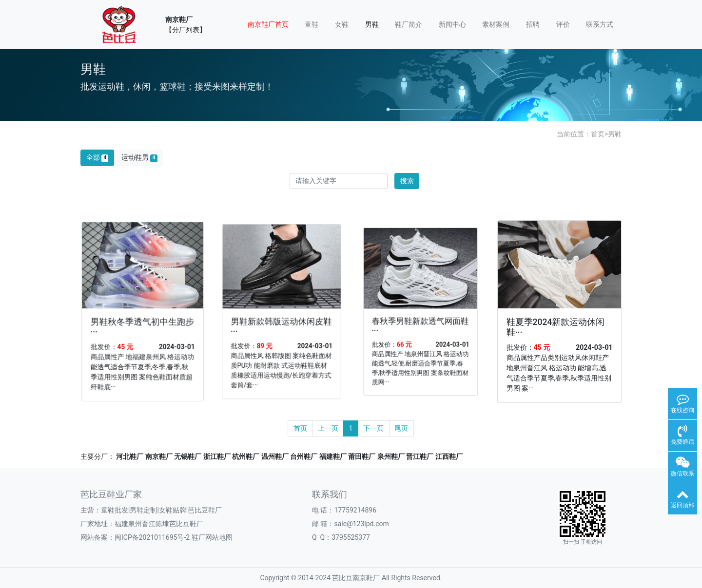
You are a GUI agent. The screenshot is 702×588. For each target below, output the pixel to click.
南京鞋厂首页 (268, 24)
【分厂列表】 (186, 30)
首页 (598, 134)
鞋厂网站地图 (212, 537)
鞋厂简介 (409, 24)
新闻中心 (452, 24)
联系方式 (600, 24)
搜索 (407, 181)
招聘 (533, 24)
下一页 (373, 428)
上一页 (328, 428)
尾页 (401, 428)
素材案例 (496, 24)
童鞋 (312, 24)
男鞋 (372, 24)
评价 (563, 24)
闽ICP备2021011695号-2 (152, 537)
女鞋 (342, 24)
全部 (97, 158)
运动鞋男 (139, 158)
